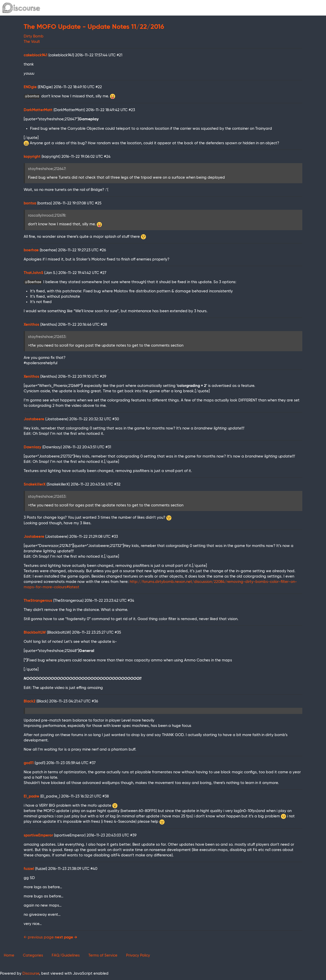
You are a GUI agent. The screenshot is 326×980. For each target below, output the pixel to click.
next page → (66, 937)
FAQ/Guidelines (66, 955)
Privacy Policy (138, 955)
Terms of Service (103, 955)
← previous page (39, 937)
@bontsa (32, 96)
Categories (33, 955)
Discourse (31, 974)
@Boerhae (33, 282)
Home (9, 955)
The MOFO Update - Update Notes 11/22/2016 (94, 27)
